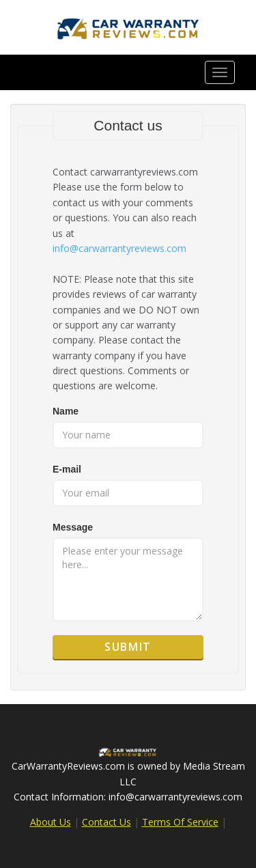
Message (73, 527)
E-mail (67, 469)
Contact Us (106, 822)
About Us (51, 822)
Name (66, 411)
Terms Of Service (180, 822)
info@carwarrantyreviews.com (119, 248)
